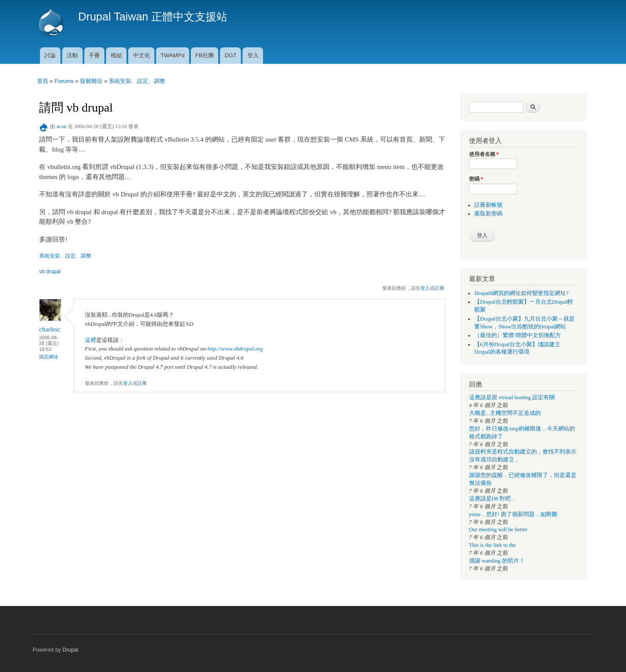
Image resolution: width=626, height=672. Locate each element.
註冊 (440, 288)
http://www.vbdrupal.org (235, 349)
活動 (72, 55)
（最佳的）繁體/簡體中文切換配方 (518, 335)
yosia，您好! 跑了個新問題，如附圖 (513, 514)
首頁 (43, 81)
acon (62, 126)
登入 (253, 55)
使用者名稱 (484, 154)
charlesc (50, 329)
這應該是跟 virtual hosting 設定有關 (512, 397)
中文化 (142, 55)
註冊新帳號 (488, 205)
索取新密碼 (488, 214)
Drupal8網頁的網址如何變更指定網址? (521, 293)
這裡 (90, 340)
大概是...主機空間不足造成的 (505, 413)
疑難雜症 (91, 81)
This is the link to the (493, 545)
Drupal (71, 650)
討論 (50, 55)
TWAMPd (172, 55)
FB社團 (205, 55)
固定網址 (49, 357)
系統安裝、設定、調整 (137, 81)
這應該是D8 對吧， (493, 499)
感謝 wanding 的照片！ (497, 561)
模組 (117, 55)
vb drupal (50, 271)
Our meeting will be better (498, 530)
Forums (64, 81)
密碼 (476, 179)
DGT (231, 55)
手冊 (94, 55)
